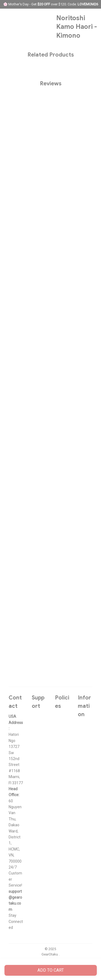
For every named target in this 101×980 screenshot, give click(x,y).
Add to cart (51, 970)
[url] (16, 901)
